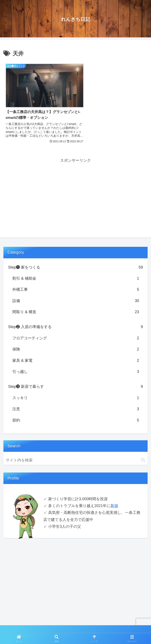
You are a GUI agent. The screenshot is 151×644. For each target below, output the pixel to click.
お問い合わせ (112, 630)
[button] (143, 454)
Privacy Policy (39, 630)
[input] (75, 454)
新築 (114, 499)
